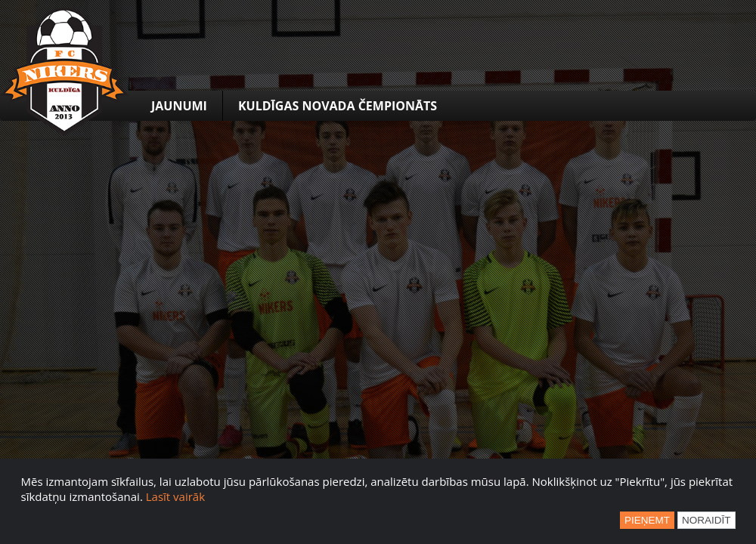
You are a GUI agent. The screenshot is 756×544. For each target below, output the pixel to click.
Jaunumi (179, 106)
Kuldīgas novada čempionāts (338, 106)
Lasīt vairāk (175, 496)
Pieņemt (647, 520)
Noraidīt (706, 520)
